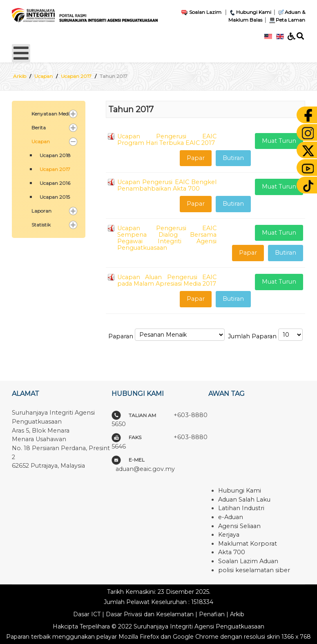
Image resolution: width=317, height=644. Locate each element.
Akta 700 (232, 552)
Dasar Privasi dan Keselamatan (150, 614)
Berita (39, 128)
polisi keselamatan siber (254, 570)
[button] (73, 114)
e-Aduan (231, 517)
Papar (196, 158)
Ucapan (41, 141)
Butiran (233, 158)
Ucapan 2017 (55, 169)
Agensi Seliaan (239, 526)
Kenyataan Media (52, 114)
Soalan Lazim (201, 12)
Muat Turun (279, 141)
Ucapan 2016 (55, 183)
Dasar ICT (87, 614)
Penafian (212, 614)
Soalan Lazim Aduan (248, 561)
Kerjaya (229, 535)
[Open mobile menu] (21, 53)
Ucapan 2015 (55, 197)
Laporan (41, 211)
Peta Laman (286, 20)
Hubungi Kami (250, 12)
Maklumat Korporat (248, 544)
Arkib (237, 614)
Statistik (41, 225)
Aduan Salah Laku (244, 500)
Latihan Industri (241, 508)
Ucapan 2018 (55, 155)
